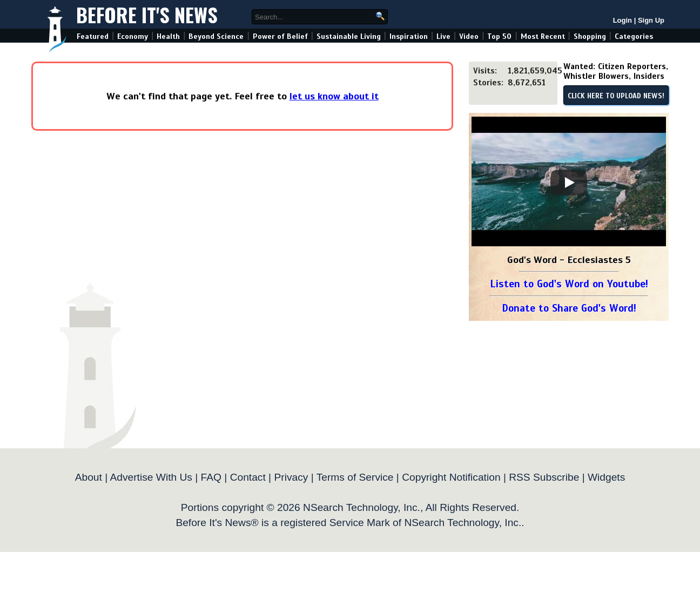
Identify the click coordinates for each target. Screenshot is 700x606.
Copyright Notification (451, 477)
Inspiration (409, 36)
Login (622, 20)
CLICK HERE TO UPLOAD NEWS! (616, 96)
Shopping (590, 36)
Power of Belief (280, 36)
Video (469, 36)
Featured (93, 36)
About (89, 477)
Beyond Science (216, 36)
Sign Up (651, 20)
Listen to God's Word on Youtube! (569, 284)
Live (443, 36)
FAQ (211, 477)
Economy (133, 36)
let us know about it (334, 96)
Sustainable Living (349, 36)
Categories (634, 36)
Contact (248, 477)
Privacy (291, 477)
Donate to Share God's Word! (569, 308)
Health (168, 36)
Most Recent (543, 36)
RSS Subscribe (544, 477)
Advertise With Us (151, 477)
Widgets (606, 477)
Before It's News (147, 14)
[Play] (569, 183)
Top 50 (499, 36)
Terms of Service (355, 477)
